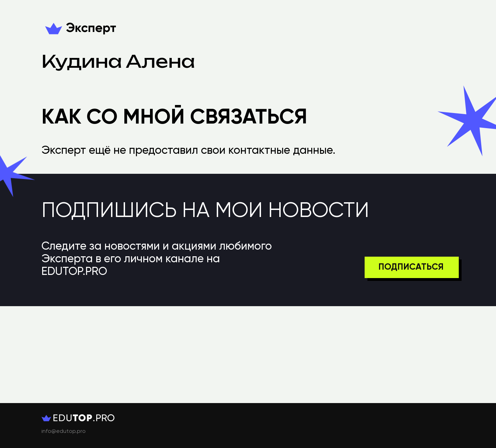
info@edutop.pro (64, 431)
